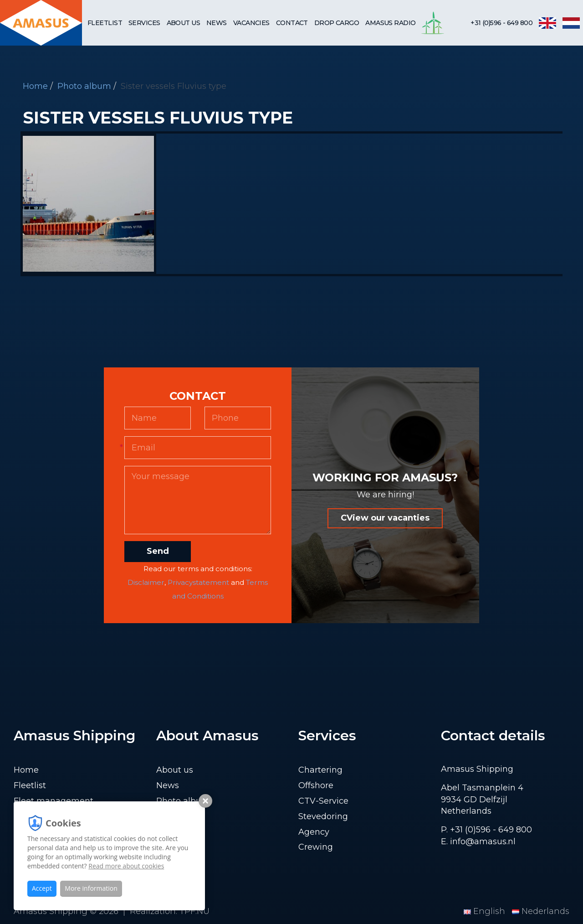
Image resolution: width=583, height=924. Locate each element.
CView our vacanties (385, 518)
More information (91, 888)
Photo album (84, 86)
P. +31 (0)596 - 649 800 (486, 830)
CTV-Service (323, 801)
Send (158, 551)
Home (35, 86)
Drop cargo (337, 23)
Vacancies (251, 23)
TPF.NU (194, 911)
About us (184, 23)
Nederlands (541, 911)
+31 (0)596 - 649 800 (501, 23)
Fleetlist (105, 23)
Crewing (316, 847)
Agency (314, 832)
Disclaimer (146, 582)
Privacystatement (198, 582)
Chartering (320, 770)
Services (144, 23)
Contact (292, 23)
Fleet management (54, 801)
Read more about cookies (126, 866)
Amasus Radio (390, 23)
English (486, 911)
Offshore (316, 785)
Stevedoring (323, 816)
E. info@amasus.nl (478, 841)
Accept (42, 888)
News (217, 23)
